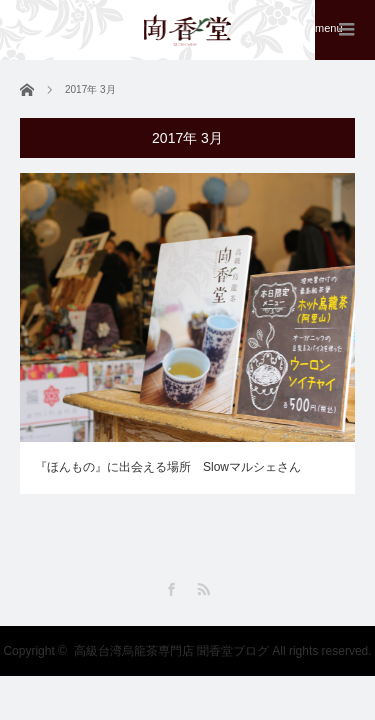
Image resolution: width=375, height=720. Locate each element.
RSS (203, 589)
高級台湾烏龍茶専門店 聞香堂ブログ (171, 651)
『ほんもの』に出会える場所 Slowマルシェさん (168, 467)
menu (329, 28)
